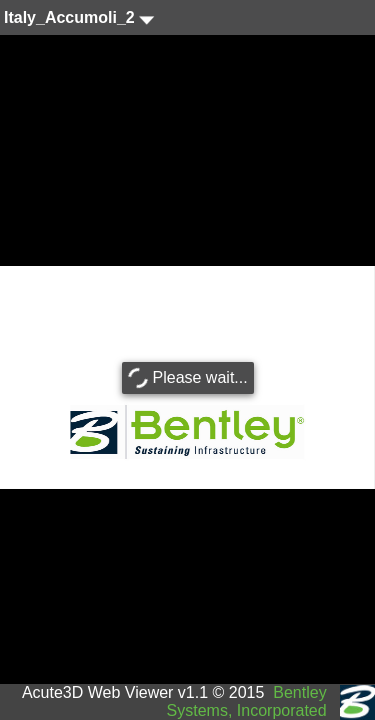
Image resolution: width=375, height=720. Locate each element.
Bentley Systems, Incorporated (247, 701)
